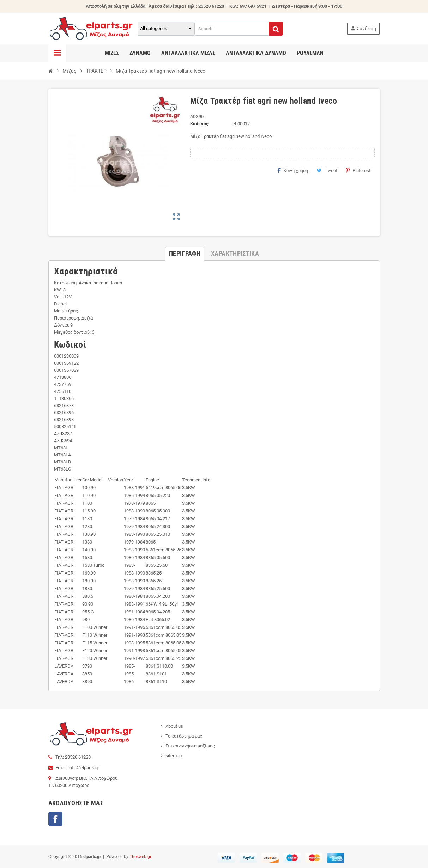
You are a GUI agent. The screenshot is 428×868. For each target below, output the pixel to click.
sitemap (174, 756)
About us (174, 726)
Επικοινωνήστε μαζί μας (190, 746)
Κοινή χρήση (293, 170)
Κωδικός (199, 124)
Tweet (327, 170)
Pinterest (358, 170)
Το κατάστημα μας (184, 736)
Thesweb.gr (140, 857)
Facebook (55, 819)
